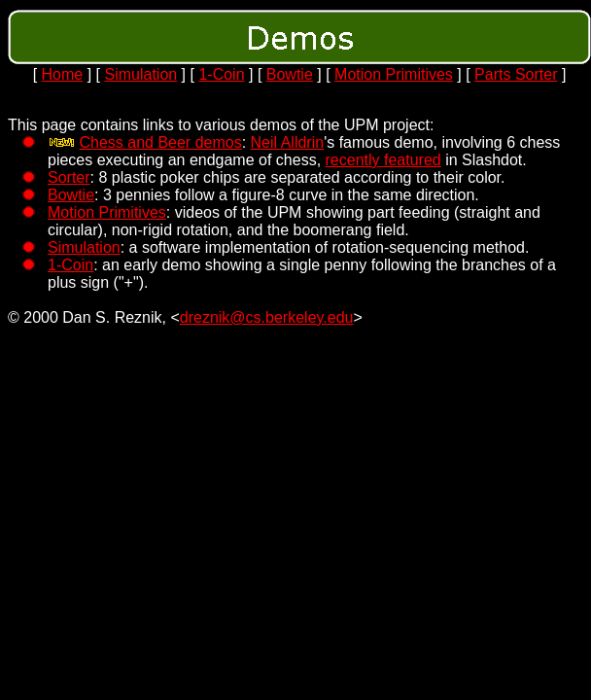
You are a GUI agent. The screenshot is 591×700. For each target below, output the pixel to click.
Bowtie (290, 74)
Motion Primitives (394, 74)
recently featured (383, 160)
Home (63, 74)
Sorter (69, 177)
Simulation (140, 74)
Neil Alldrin (288, 142)
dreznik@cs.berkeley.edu (267, 317)
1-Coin (221, 74)
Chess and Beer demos (160, 142)
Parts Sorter (516, 74)
